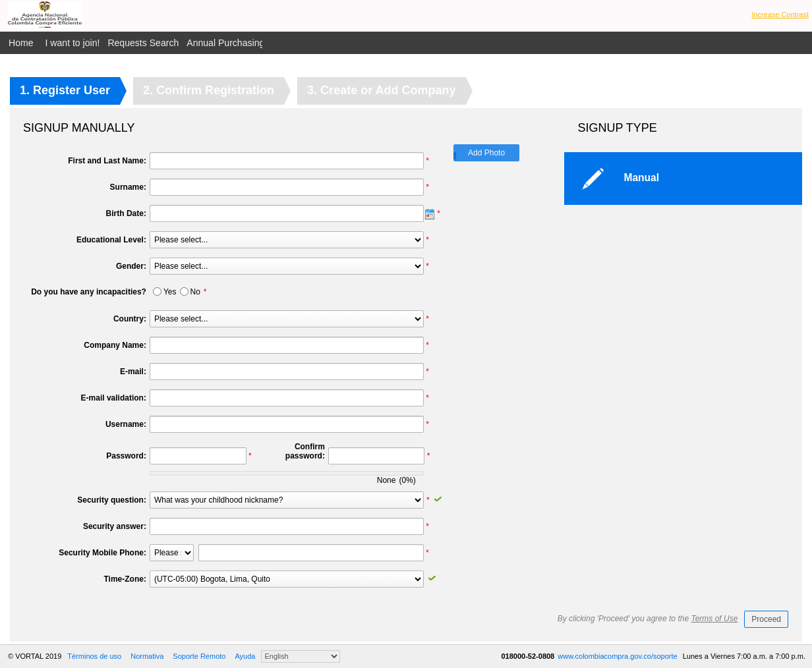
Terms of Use (714, 619)
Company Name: (115, 345)
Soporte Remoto (199, 656)
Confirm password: (305, 451)
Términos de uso (94, 656)
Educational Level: (111, 240)
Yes (170, 292)
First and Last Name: (107, 161)
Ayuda (245, 656)
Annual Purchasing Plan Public (250, 43)
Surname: (128, 187)
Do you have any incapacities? (89, 292)
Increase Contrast (780, 14)
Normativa (147, 656)
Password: (126, 456)
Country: (130, 319)
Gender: (131, 266)
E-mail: (133, 372)
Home (21, 43)
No (195, 292)
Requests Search (143, 43)
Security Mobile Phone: (102, 553)
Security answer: (115, 526)
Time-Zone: (125, 579)
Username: (126, 424)
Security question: (112, 500)
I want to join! (73, 43)
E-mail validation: (114, 398)
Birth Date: (126, 213)
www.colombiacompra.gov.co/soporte (618, 656)
